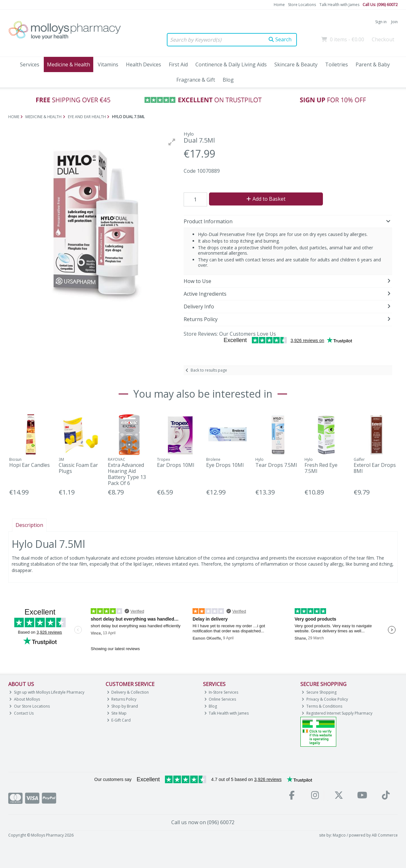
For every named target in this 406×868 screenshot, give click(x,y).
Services (30, 64)
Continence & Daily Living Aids (231, 64)
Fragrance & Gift (196, 80)
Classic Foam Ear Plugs (78, 468)
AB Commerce (385, 835)
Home (279, 5)
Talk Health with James (339, 5)
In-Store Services (221, 692)
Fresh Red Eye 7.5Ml (321, 468)
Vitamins (108, 64)
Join (394, 22)
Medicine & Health (69, 64)
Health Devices (144, 64)
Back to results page (209, 370)
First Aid (178, 64)
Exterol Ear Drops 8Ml (375, 468)
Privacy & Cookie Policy (325, 699)
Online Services (220, 699)
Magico (339, 835)
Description (29, 525)
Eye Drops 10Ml (225, 465)
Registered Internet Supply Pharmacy (337, 713)
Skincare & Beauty (296, 64)
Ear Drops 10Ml (176, 465)
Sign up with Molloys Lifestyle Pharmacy (47, 692)
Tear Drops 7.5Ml (276, 465)
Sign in (381, 22)
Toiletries (337, 64)
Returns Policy (122, 699)
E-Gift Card (119, 720)
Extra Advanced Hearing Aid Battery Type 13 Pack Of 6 (127, 474)
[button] (172, 142)
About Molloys (25, 699)
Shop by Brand (123, 706)
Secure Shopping (319, 692)
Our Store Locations (29, 706)
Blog (228, 80)
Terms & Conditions (322, 706)
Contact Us (21, 713)
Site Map (117, 713)
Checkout (383, 39)
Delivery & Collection (128, 692)
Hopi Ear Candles (29, 465)
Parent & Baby (373, 64)
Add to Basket (266, 199)
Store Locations (302, 5)
